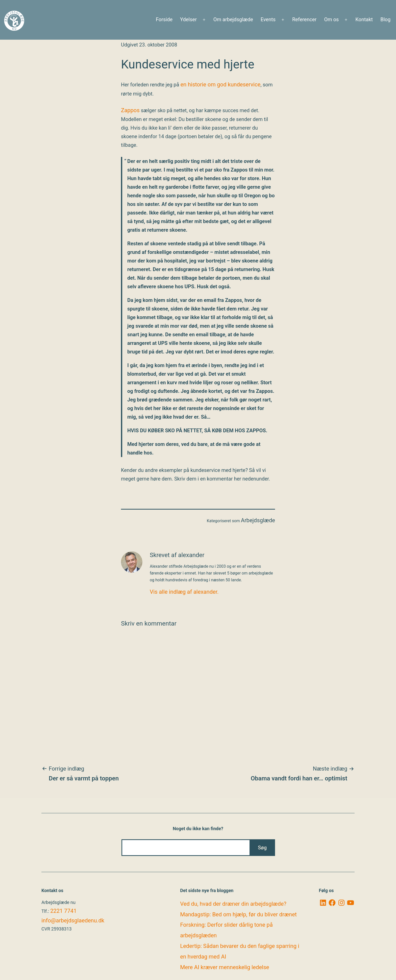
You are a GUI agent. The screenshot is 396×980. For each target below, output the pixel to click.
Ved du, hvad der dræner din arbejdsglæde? (233, 904)
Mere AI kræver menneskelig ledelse (225, 967)
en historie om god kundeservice (220, 85)
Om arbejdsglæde (233, 19)
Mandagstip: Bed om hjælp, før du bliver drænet (238, 914)
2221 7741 (63, 911)
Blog (385, 19)
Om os (331, 19)
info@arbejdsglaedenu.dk (73, 921)
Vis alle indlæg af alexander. (184, 592)
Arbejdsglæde (258, 520)
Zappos (130, 110)
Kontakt (364, 19)
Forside (164, 19)
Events (268, 19)
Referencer (304, 19)
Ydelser (188, 19)
